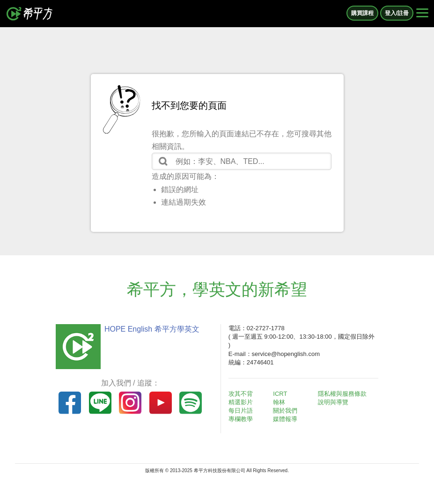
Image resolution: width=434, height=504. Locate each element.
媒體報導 (285, 419)
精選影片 (241, 402)
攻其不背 (241, 394)
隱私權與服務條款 (342, 394)
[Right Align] (422, 14)
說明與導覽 (333, 402)
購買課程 (362, 13)
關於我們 (285, 411)
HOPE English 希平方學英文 (152, 329)
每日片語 (241, 411)
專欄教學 (241, 419)
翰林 (279, 402)
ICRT (280, 394)
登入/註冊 (397, 13)
